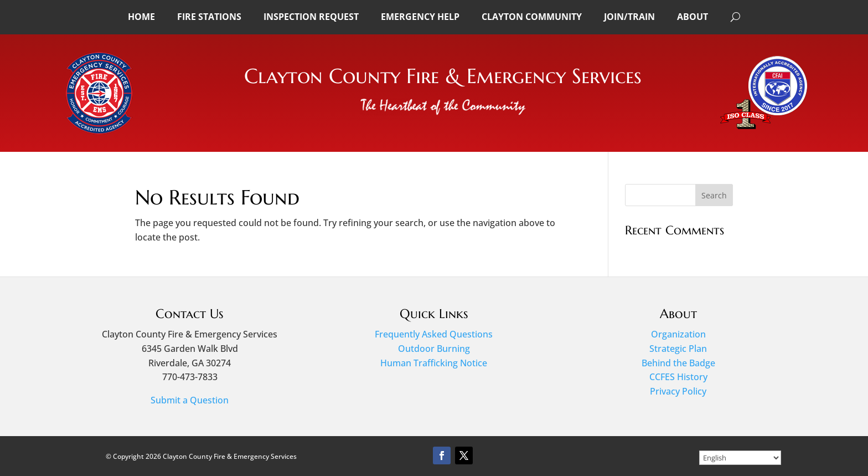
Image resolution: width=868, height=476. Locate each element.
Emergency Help (420, 17)
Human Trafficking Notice (434, 363)
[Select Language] (740, 458)
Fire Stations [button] (209, 17)
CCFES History (678, 377)
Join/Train (629, 17)
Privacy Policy (678, 391)
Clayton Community (532, 17)
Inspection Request (311, 17)
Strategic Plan (678, 349)
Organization (678, 334)
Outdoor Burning (434, 349)
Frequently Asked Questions (434, 334)
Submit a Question (190, 400)
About (693, 17)
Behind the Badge (678, 363)
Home (141, 17)
